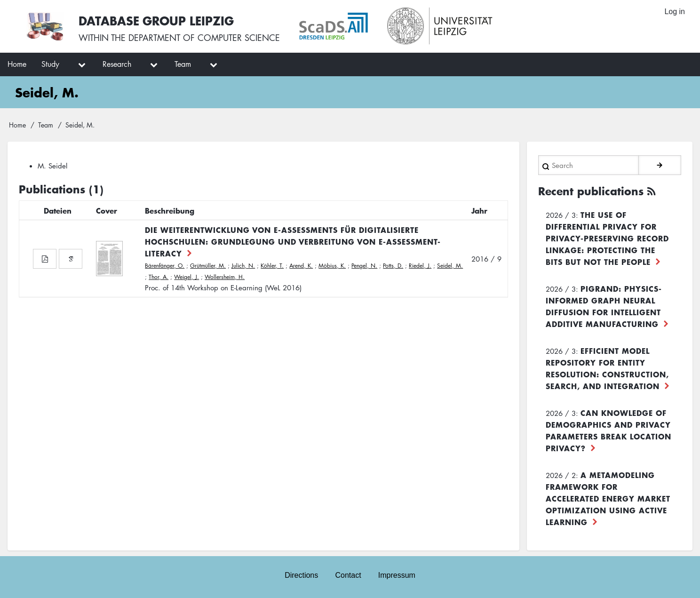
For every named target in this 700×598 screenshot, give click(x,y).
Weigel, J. (187, 277)
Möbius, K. (332, 266)
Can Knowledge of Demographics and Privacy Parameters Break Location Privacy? (609, 430)
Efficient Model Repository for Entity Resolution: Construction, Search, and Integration (607, 368)
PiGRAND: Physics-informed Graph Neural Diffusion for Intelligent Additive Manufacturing (604, 306)
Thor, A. (159, 277)
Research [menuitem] (117, 64)
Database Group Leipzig (156, 20)
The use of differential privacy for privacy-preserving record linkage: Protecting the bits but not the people (607, 238)
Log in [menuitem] (675, 12)
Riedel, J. (420, 266)
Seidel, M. (450, 266)
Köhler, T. (272, 266)
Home (17, 125)
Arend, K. (301, 266)
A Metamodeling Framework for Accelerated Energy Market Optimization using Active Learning (608, 498)
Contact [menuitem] (348, 575)
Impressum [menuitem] (397, 575)
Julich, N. (243, 266)
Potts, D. (393, 266)
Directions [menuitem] (301, 575)
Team (46, 125)
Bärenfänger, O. (165, 266)
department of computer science (204, 38)
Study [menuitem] (50, 64)
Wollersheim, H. (225, 277)
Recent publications (591, 191)
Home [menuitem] (17, 64)
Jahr (479, 210)
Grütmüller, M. (208, 266)
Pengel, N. (364, 266)
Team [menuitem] (183, 64)
